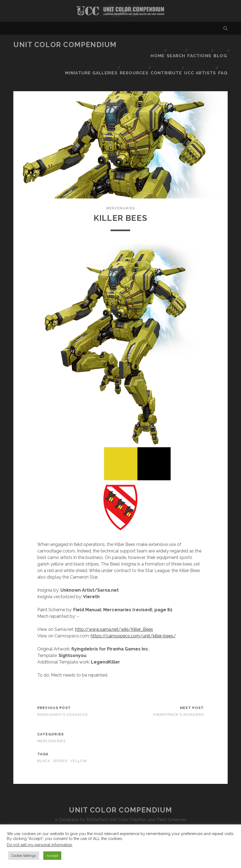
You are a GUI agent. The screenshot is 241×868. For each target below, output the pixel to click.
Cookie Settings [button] (24, 856)
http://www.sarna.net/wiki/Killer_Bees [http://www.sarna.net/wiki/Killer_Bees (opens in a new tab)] (114, 609)
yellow (79, 741)
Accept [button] (52, 856)
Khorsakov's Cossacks (63, 695)
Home (151, 45)
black (44, 741)
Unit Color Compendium (65, 45)
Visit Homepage (120, 11)
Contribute (166, 58)
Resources (213, 52)
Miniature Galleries (171, 52)
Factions (197, 45)
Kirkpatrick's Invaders (179, 695)
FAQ (224, 58)
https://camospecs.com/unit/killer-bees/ (133, 616)
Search (172, 45)
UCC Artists (199, 58)
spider (60, 741)
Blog (219, 45)
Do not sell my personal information (39, 845)
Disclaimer (120, 813)
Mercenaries (120, 188)
